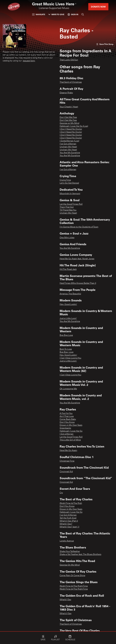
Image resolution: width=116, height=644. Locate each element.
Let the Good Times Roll (71, 204)
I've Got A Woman (68, 515)
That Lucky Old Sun (69, 60)
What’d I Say (65, 600)
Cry (61, 493)
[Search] (83, 14)
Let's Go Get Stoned (69, 183)
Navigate (39, 14)
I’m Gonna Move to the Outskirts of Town (79, 227)
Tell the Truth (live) (68, 518)
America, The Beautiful (70, 294)
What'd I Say (66, 614)
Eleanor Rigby (66, 93)
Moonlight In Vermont (70, 194)
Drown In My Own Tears (71, 509)
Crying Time (65, 180)
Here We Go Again (68, 451)
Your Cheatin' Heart (69, 107)
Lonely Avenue (67, 541)
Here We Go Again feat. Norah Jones (77, 259)
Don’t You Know (67, 506)
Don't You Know (67, 422)
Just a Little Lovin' (68, 361)
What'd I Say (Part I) (69, 521)
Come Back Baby (68, 419)
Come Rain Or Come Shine (72, 576)
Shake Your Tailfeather (70, 552)
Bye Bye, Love (67, 352)
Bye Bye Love (66, 335)
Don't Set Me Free (68, 117)
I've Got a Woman (68, 170)
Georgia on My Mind (69, 123)
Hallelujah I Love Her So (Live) (74, 126)
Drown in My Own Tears (71, 425)
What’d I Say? (66, 524)
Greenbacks (65, 428)
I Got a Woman (67, 434)
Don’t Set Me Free (68, 120)
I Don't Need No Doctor (71, 129)
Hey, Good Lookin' (68, 355)
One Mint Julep (67, 238)
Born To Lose (66, 349)
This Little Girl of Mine (70, 440)
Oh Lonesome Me (68, 389)
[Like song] (105, 44)
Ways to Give (56, 14)
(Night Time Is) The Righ (71, 503)
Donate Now (98, 7)
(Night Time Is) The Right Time (74, 586)
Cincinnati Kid (66, 472)
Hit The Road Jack (68, 269)
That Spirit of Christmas (71, 82)
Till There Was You (68, 210)
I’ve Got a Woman (68, 144)
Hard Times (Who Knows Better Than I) (78, 283)
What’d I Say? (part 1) (69, 527)
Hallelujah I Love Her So (71, 431)
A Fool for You (66, 414)
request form (29, 61)
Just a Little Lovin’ (68, 319)
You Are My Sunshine (70, 153)
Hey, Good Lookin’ (68, 304)
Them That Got (67, 207)
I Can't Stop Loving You (70, 358)
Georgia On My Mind (70, 565)
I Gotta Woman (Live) (69, 141)
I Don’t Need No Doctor (71, 132)
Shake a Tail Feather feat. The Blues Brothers (80, 555)
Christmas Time (67, 461)
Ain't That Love (67, 416)
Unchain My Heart (68, 147)
